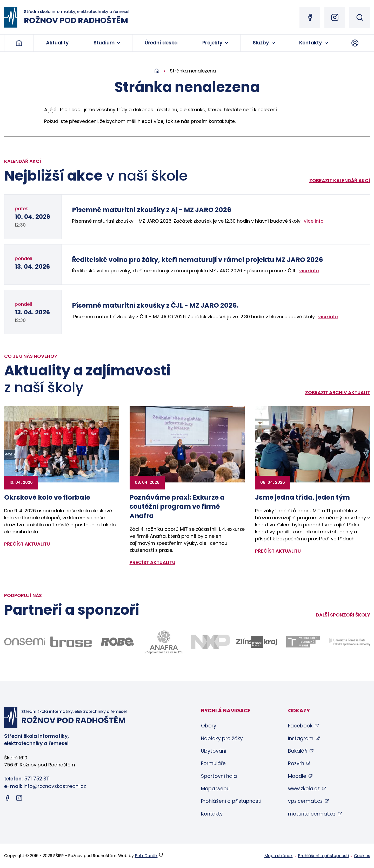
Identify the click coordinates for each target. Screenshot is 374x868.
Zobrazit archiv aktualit (338, 392)
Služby (261, 43)
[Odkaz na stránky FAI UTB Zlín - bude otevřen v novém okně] (349, 642)
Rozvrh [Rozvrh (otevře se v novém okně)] (296, 763)
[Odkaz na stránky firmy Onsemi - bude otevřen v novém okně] (25, 642)
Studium (104, 43)
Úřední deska (161, 43)
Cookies (362, 856)
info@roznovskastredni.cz (55, 786)
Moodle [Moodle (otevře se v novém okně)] (297, 776)
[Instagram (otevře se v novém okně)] (335, 17)
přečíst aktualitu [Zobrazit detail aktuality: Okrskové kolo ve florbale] (27, 544)
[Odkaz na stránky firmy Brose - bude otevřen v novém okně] (71, 642)
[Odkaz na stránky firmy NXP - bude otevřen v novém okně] (210, 642)
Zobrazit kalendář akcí (340, 180)
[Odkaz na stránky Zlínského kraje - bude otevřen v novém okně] (257, 642)
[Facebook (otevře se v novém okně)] (310, 17)
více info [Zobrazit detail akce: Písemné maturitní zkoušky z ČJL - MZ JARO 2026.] (328, 317)
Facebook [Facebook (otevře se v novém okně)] (300, 726)
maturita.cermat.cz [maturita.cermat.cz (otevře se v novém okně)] (312, 814)
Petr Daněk (146, 856)
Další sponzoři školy (343, 615)
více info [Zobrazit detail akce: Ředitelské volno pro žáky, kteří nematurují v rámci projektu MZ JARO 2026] (309, 271)
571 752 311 (37, 779)
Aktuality (57, 43)
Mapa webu (215, 789)
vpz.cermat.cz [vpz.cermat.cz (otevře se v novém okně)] (305, 801)
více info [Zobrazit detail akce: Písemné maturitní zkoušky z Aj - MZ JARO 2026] (314, 221)
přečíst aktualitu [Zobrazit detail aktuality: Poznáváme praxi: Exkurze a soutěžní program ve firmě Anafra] (152, 562)
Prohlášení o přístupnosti (231, 801)
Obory (209, 726)
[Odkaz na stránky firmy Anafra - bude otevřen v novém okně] (164, 642)
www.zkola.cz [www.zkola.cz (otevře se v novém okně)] (304, 789)
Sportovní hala (219, 776)
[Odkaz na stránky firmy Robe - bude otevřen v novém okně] (118, 642)
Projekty (212, 43)
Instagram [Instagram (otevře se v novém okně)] (301, 738)
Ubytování (214, 751)
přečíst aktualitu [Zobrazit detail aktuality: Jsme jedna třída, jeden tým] (278, 551)
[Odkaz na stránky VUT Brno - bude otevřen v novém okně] (303, 642)
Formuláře (213, 763)
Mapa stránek (279, 856)
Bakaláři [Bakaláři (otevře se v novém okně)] (298, 751)
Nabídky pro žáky (222, 738)
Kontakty (311, 43)
